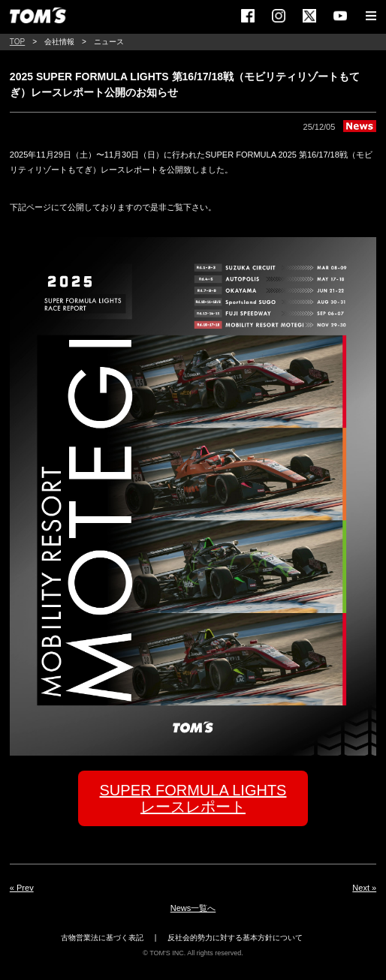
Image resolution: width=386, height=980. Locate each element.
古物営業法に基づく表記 (102, 938)
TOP (17, 42)
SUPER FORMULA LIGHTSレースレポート (193, 798)
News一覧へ (193, 908)
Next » (364, 888)
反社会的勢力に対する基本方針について (235, 938)
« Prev (22, 888)
